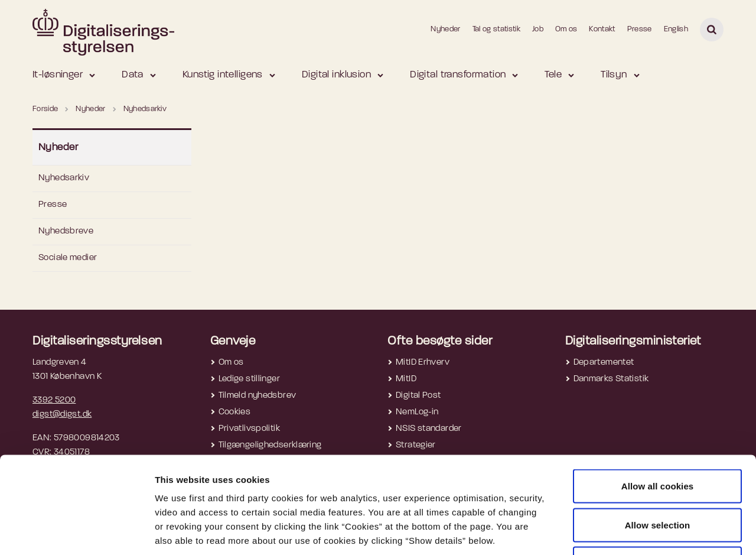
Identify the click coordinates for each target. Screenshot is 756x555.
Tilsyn (614, 75)
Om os (566, 29)
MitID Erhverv (423, 363)
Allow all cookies (658, 400)
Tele (553, 75)
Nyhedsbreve (66, 231)
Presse (640, 29)
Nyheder (445, 29)
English (676, 29)
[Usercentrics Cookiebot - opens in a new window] (76, 532)
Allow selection (658, 439)
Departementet (604, 363)
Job (538, 29)
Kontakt (602, 29)
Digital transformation (458, 75)
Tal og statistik (496, 29)
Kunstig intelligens (223, 75)
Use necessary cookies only (658, 477)
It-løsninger (58, 75)
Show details (627, 532)
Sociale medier (68, 258)
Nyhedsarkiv (64, 178)
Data (133, 75)
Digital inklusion (336, 75)
